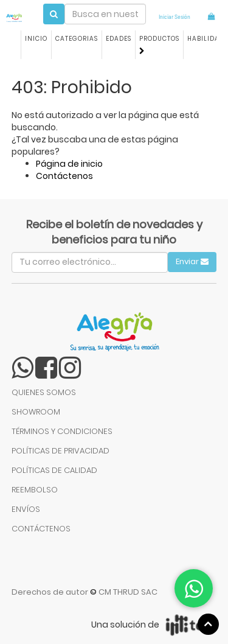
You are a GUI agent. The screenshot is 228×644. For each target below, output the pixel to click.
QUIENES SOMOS (44, 392)
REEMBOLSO (35, 490)
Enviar (192, 261)
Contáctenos (64, 176)
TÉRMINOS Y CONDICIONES (62, 431)
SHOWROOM (36, 412)
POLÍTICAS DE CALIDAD (54, 470)
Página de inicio (69, 164)
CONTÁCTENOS (41, 529)
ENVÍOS (26, 509)
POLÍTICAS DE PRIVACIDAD (60, 451)
